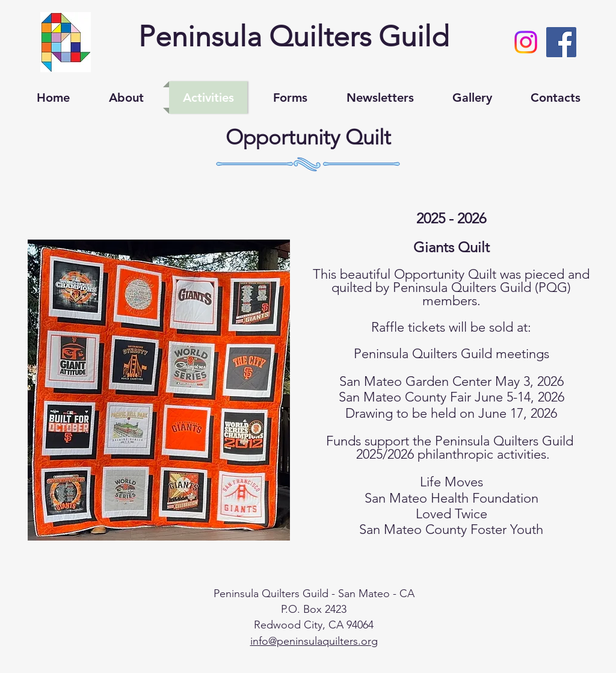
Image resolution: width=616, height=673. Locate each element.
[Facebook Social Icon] (561, 42)
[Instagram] (526, 42)
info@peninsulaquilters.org (314, 641)
